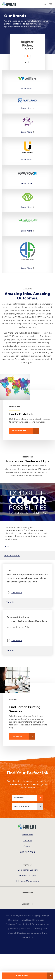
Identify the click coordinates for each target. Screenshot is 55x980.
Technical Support (28, 875)
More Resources (12, 556)
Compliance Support (28, 870)
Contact (28, 846)
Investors (25, 929)
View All (10, 602)
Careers (36, 929)
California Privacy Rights (17, 924)
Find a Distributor (22, 807)
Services (28, 865)
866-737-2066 (28, 852)
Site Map (14, 929)
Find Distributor (19, 431)
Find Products (22, 976)
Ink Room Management (28, 881)
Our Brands (19, 798)
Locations (28, 840)
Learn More (27, 89)
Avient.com (28, 835)
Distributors (28, 904)
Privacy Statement (41, 924)
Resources (28, 893)
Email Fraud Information (33, 920)
